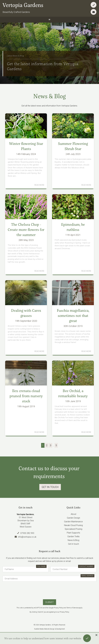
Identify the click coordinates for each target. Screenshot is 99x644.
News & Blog (73, 540)
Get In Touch (50, 487)
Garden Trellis (73, 536)
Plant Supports (73, 533)
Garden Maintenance (73, 522)
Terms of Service (72, 608)
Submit (49, 602)
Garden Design (73, 518)
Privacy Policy (59, 608)
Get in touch (73, 544)
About (73, 514)
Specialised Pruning (73, 529)
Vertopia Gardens (23, 5)
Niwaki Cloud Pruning (73, 525)
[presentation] (49, 590)
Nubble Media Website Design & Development (49, 629)
